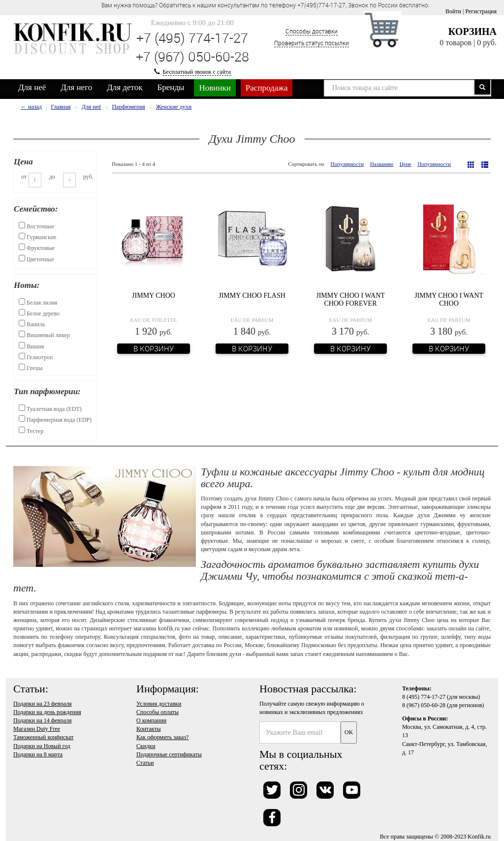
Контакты (149, 729)
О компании (151, 720)
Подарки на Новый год (42, 746)
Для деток (125, 87)
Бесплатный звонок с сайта (197, 72)
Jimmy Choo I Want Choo (449, 299)
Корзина (472, 31)
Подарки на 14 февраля (42, 720)
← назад (31, 107)
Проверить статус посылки (312, 43)
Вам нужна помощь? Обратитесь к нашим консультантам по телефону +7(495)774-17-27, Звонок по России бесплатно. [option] (266, 5)
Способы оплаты (157, 712)
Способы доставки (312, 31)
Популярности (347, 164)
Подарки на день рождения (47, 712)
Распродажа (267, 88)
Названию (382, 164)
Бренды (171, 87)
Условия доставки (159, 704)
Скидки (146, 746)
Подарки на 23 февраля (42, 704)
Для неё (32, 87)
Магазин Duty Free (37, 729)
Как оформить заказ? (162, 737)
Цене (406, 164)
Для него (76, 87)
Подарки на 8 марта (38, 754)
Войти (453, 11)
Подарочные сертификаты (169, 754)
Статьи (145, 763)
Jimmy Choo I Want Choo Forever (350, 299)
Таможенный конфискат (44, 737)
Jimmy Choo (154, 296)
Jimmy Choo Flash (252, 296)
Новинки (215, 88)
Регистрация (481, 11)
